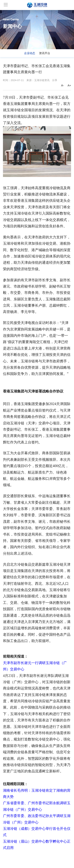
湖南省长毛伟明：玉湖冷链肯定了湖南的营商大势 (37, 794)
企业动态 (30, 53)
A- (63, 85)
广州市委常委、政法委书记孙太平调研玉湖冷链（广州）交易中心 (37, 819)
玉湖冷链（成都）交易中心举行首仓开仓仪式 (37, 832)
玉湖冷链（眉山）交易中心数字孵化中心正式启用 (37, 845)
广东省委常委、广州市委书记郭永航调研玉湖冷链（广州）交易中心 (37, 806)
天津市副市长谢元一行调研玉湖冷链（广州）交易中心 (35, 666)
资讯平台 (45, 53)
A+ (69, 85)
